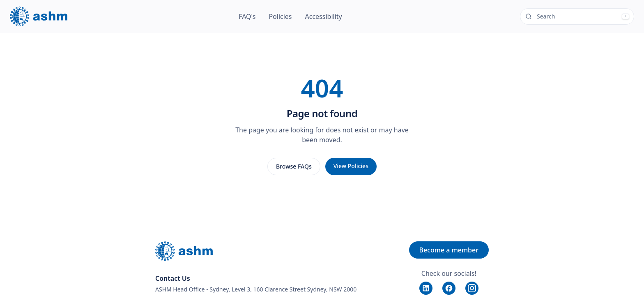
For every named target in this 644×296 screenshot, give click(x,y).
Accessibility (324, 16)
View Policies (351, 166)
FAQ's (247, 16)
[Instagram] (472, 288)
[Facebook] (449, 288)
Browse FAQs (294, 166)
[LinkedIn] (426, 288)
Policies (280, 16)
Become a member (449, 250)
